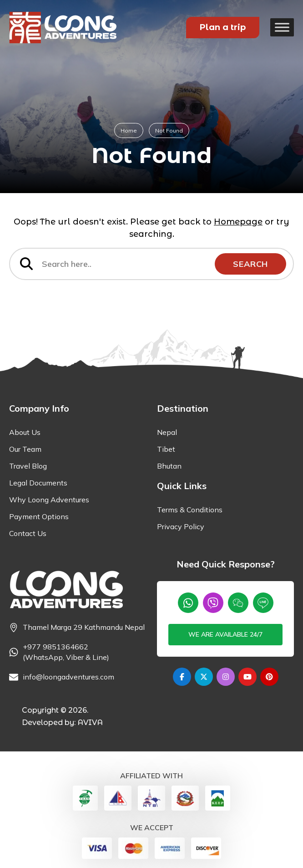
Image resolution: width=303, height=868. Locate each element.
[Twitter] (204, 677)
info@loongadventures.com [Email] (68, 677)
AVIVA (90, 722)
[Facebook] (182, 677)
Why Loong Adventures (49, 500)
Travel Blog (28, 466)
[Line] (263, 603)
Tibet (166, 449)
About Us (25, 432)
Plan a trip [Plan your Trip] (223, 27)
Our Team (25, 449)
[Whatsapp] (188, 603)
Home (129, 130)
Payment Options (39, 516)
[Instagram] (226, 677)
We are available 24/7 (225, 634)
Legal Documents (38, 483)
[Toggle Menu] (282, 27)
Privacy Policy (181, 526)
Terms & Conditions (190, 510)
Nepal (167, 432)
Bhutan (169, 466)
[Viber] (213, 603)
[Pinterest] (269, 677)
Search (250, 264)
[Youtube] (247, 677)
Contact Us (28, 533)
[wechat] (238, 603)
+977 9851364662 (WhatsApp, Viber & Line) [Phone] (66, 652)
